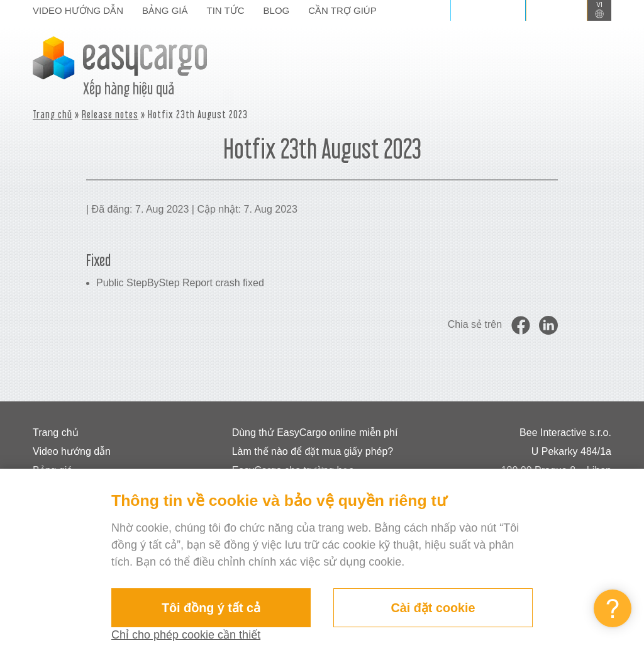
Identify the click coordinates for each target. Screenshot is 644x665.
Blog (277, 10)
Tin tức (226, 10)
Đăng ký (557, 10)
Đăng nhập (488, 10)
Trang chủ (53, 114)
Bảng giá (165, 10)
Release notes (110, 114)
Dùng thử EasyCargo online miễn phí (315, 433)
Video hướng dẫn (78, 10)
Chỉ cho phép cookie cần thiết (186, 635)
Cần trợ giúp (342, 10)
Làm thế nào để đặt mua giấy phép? (313, 451)
